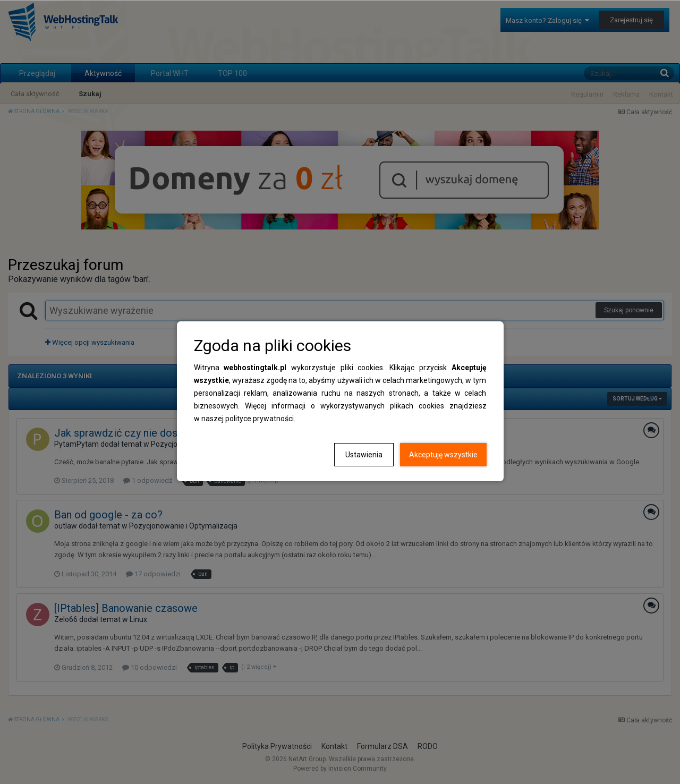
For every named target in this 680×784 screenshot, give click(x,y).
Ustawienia (364, 455)
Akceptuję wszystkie (443, 455)
